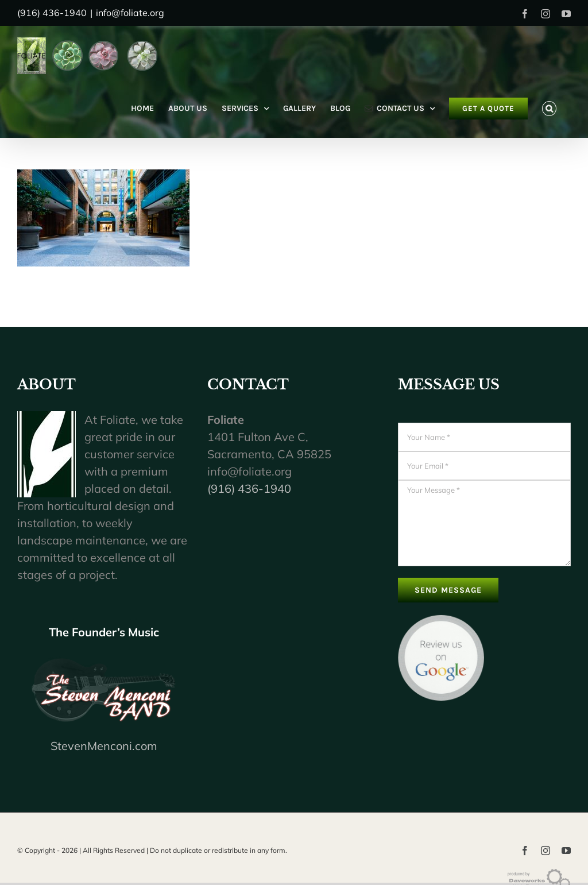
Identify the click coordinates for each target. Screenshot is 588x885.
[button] (549, 109)
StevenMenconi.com (104, 746)
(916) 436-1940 (249, 488)
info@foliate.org (130, 13)
